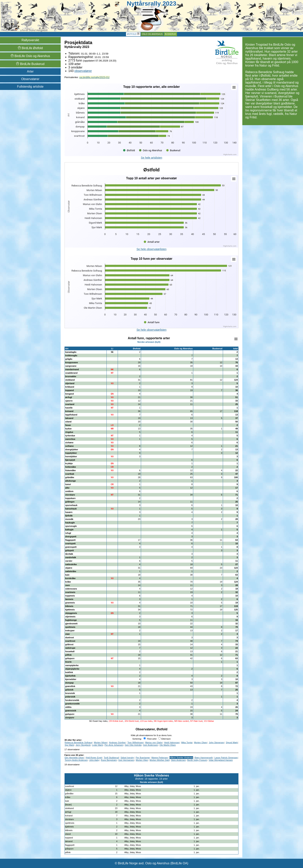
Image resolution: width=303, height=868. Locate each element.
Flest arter (150, 739)
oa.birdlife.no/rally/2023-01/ (94, 77)
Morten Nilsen (101, 742)
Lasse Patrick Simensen (226, 758)
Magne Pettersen (160, 758)
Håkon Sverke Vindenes (181, 758)
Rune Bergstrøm (109, 760)
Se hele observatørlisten (151, 249)
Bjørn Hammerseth (204, 758)
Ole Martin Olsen (168, 745)
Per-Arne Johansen (114, 745)
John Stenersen (217, 742)
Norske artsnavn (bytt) (149, 342)
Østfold (132, 34)
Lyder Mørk (98, 745)
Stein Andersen (178, 760)
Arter (30, 71)
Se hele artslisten (151, 158)
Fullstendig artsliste (30, 87)
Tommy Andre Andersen (76, 760)
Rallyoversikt (30, 40)
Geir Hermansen (126, 760)
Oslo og (30, 56)
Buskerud (170, 34)
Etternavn (164, 739)
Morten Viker (142, 760)
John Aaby (94, 760)
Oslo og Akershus (152, 34)
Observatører (30, 79)
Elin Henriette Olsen (74, 758)
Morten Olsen (201, 742)
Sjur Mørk (69, 745)
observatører (83, 71)
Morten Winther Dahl (160, 760)
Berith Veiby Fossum (197, 760)
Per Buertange (143, 758)
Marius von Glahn (154, 742)
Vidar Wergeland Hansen (221, 760)
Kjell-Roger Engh (94, 758)
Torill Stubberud (111, 758)
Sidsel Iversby (127, 758)
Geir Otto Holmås (133, 745)
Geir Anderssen (150, 745)
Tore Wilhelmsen (135, 742)
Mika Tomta (187, 742)
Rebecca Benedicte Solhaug (78, 742)
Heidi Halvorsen (172, 742)
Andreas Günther (117, 742)
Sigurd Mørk (232, 742)
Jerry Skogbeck (83, 745)
